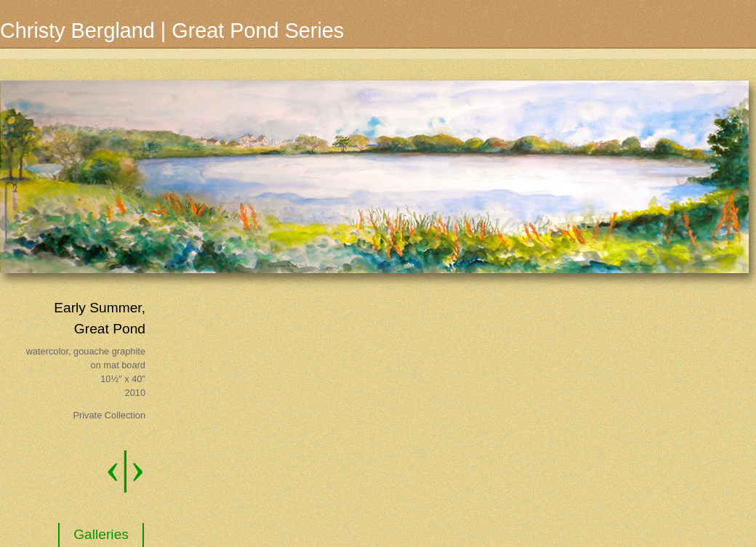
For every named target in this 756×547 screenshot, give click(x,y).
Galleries (101, 534)
